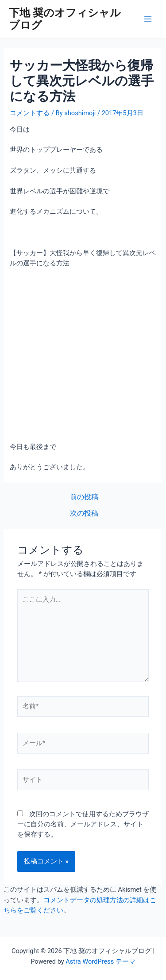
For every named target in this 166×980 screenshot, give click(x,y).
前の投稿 (84, 498)
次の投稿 (84, 514)
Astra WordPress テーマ (100, 961)
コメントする (30, 113)
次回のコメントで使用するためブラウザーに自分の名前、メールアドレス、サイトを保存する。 (83, 824)
